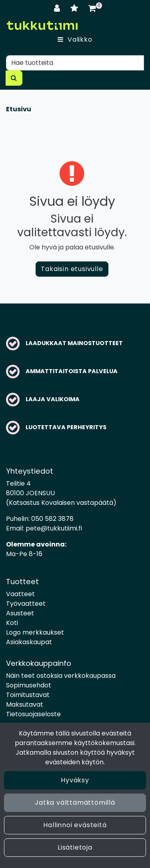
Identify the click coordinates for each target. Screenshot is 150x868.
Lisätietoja (75, 847)
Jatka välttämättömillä (75, 803)
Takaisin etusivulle (72, 269)
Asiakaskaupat (29, 642)
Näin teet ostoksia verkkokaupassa (61, 676)
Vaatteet (20, 594)
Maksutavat (25, 704)
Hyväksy (75, 780)
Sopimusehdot (29, 685)
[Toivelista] (75, 8)
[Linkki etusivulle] (42, 25)
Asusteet (20, 613)
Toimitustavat (28, 695)
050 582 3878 (52, 519)
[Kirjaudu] (58, 8)
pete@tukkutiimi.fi (54, 528)
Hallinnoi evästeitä (75, 825)
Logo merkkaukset (35, 632)
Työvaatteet (26, 604)
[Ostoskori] (92, 8)
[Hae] (75, 63)
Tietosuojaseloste (33, 714)
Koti (12, 623)
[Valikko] (75, 40)
